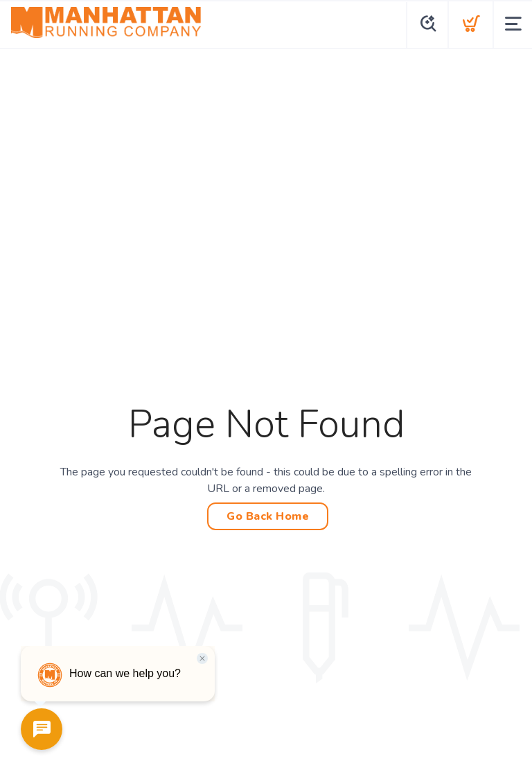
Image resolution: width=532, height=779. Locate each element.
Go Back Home (268, 516)
